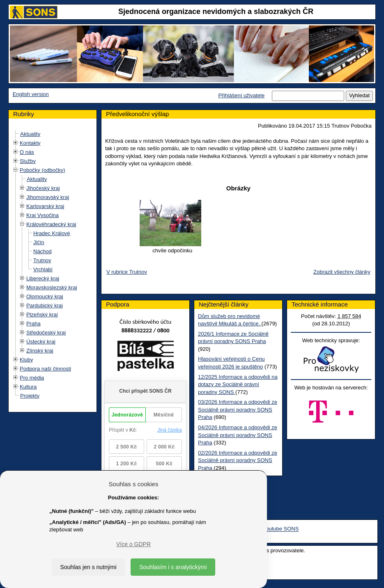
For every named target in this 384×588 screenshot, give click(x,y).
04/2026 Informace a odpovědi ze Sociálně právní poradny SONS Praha (238, 435)
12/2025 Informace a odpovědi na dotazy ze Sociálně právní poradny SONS (238, 384)
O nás (27, 152)
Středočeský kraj (46, 333)
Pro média (32, 378)
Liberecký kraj (43, 278)
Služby (28, 161)
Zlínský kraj (40, 351)
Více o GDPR (133, 544)
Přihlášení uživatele (241, 95)
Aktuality (30, 134)
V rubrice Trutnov (127, 272)
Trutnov (42, 260)
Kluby (26, 360)
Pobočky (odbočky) (43, 170)
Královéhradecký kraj (51, 224)
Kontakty (30, 143)
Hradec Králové (52, 233)
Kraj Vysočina (43, 215)
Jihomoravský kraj (48, 197)
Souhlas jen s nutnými (89, 567)
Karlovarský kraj (45, 206)
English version (31, 94)
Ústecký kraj (41, 342)
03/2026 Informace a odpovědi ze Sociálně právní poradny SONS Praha (238, 410)
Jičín (39, 242)
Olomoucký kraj (45, 296)
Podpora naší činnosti (45, 369)
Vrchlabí (43, 269)
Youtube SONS (281, 529)
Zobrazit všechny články (342, 272)
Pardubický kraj (45, 305)
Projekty (30, 396)
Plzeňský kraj (42, 315)
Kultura (28, 387)
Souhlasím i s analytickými (173, 567)
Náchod (43, 251)
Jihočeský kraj (43, 188)
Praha (33, 324)
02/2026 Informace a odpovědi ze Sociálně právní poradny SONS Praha (238, 460)
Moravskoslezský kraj (52, 287)
